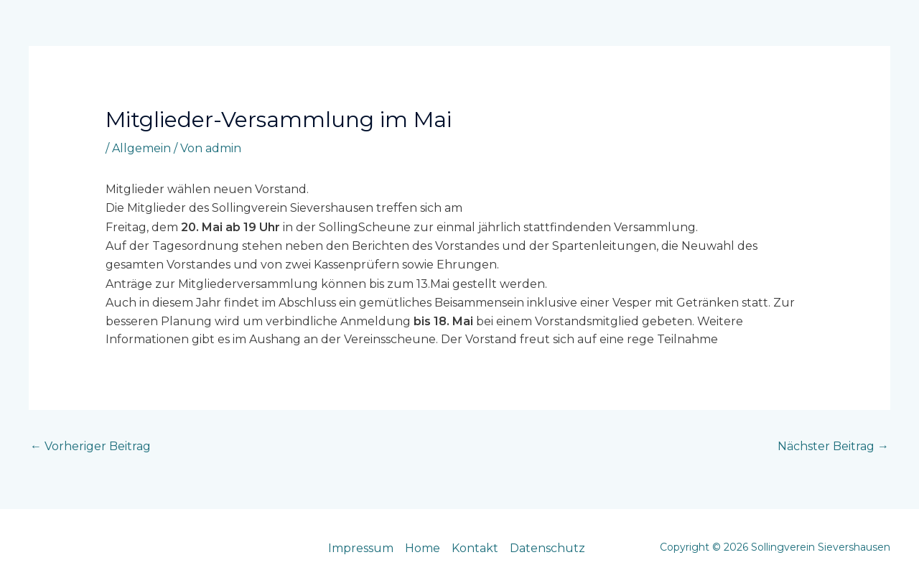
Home (423, 548)
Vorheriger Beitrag (90, 446)
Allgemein (141, 148)
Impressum (361, 548)
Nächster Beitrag (833, 446)
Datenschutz (547, 548)
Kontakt (475, 548)
